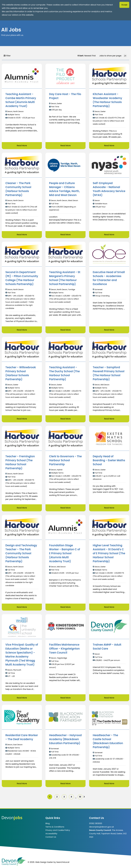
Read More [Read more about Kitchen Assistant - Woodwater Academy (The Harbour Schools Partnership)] (109, 146)
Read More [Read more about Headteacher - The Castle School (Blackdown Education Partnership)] (109, 784)
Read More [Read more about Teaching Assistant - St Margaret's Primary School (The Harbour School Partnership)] (65, 330)
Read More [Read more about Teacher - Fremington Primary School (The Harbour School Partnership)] (22, 508)
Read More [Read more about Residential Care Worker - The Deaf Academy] (22, 784)
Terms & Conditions (55, 827)
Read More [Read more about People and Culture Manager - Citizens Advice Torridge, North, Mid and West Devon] (65, 235)
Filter (7, 56)
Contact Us (51, 837)
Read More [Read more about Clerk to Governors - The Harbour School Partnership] (65, 508)
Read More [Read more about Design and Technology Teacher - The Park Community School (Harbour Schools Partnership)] (22, 607)
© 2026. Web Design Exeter (40, 863)
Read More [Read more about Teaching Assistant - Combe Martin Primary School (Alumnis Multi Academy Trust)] (22, 146)
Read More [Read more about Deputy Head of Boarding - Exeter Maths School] (109, 508)
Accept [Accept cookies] (124, 5)
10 (81, 797)
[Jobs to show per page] (125, 56)
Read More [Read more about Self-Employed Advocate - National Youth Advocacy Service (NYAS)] (109, 235)
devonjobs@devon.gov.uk (101, 827)
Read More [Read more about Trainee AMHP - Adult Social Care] (109, 698)
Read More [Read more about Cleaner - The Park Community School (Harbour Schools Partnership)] (22, 235)
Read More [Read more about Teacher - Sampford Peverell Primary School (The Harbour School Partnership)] (109, 419)
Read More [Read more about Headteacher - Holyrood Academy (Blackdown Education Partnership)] (65, 784)
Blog (48, 824)
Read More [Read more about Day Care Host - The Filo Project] (65, 146)
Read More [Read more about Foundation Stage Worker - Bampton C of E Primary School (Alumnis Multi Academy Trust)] (65, 607)
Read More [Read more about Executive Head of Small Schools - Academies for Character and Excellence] (109, 330)
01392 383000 (96, 824)
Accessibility (51, 834)
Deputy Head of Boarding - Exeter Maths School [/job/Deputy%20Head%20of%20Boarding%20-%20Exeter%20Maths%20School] (109, 460)
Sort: (81, 56)
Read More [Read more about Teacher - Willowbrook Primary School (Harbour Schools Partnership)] (22, 419)
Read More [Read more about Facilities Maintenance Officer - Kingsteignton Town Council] (65, 698)
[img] (85, 797)
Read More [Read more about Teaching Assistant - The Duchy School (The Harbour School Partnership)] (65, 419)
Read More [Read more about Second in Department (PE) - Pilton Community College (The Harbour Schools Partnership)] (22, 330)
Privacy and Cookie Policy (58, 831)
